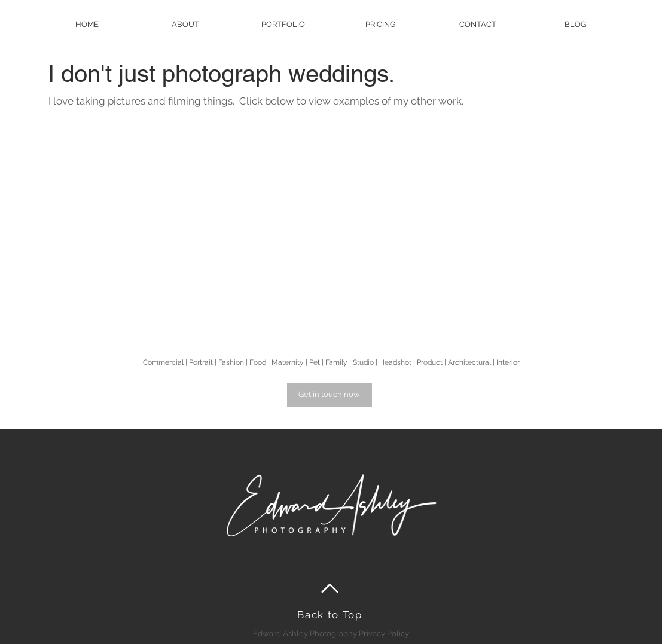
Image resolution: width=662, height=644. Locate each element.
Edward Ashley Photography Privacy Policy (331, 634)
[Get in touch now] (330, 395)
